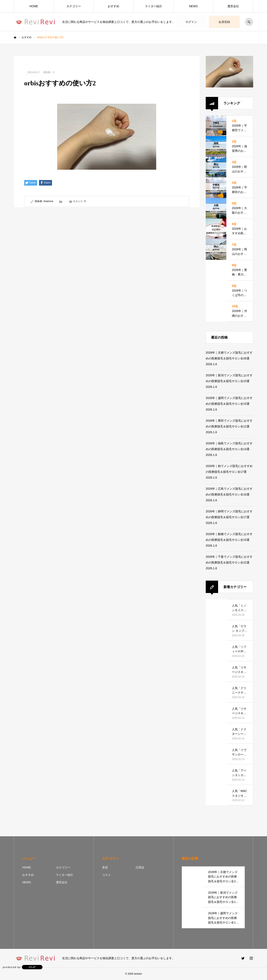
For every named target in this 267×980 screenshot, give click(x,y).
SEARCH (249, 22)
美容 (105, 867)
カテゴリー (74, 6)
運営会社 (233, 6)
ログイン (191, 22)
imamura (48, 201)
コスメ (106, 875)
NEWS (193, 6)
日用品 (140, 867)
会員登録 (224, 22)
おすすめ (113, 6)
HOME (34, 6)
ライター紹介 (154, 6)
